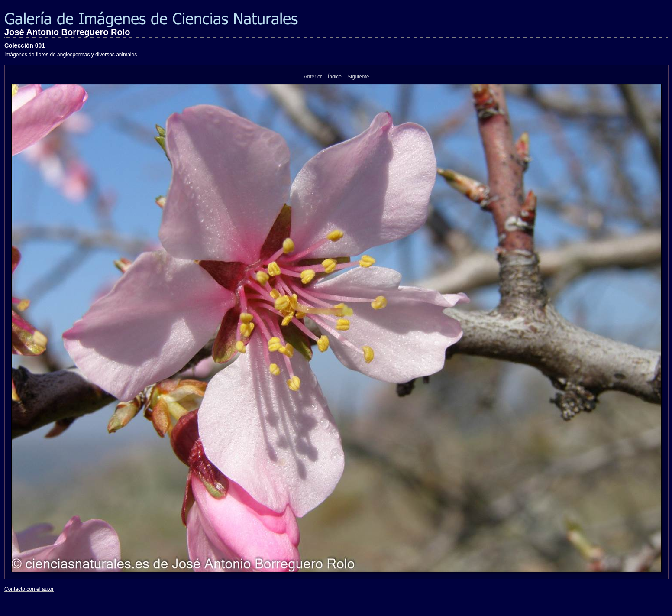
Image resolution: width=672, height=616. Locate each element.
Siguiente (358, 77)
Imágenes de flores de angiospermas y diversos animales (71, 55)
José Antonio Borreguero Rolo (67, 32)
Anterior (313, 77)
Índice (335, 77)
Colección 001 (25, 45)
